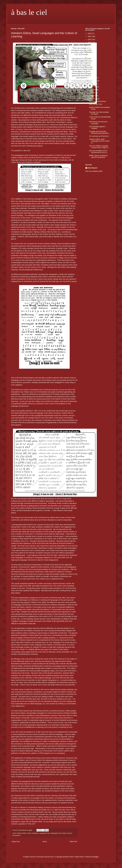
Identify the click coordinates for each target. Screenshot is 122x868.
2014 (90, 69)
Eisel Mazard (93, 168)
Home (45, 842)
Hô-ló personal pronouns (98, 101)
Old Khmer (51, 122)
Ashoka (19, 833)
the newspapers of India (55, 274)
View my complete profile (94, 171)
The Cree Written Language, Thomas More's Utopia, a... (99, 147)
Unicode (69, 833)
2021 (90, 48)
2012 (90, 75)
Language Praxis (45, 833)
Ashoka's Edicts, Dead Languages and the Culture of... (99, 141)
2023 (90, 42)
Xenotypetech (16, 835)
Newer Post (16, 842)
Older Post (73, 842)
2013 (90, 72)
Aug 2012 (93, 90)
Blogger (96, 857)
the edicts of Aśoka (64, 120)
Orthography (54, 833)
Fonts (29, 833)
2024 (90, 40)
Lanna (35, 125)
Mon (44, 122)
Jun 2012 (93, 96)
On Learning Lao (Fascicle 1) (99, 136)
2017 (90, 60)
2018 (90, 57)
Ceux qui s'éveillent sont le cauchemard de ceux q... (98, 152)
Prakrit (64, 833)
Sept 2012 (93, 87)
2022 (90, 46)
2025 (90, 36)
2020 (90, 51)
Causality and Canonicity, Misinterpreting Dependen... (99, 132)
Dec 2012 (93, 78)
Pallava (39, 122)
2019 (90, 54)
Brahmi (24, 833)
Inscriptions (35, 833)
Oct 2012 (93, 84)
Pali (60, 833)
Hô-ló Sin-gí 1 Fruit (96, 104)
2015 (90, 66)
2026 (90, 34)
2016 (90, 63)
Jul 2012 (93, 93)
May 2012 (93, 99)
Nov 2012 (93, 81)
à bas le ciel (29, 12)
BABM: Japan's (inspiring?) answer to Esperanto (98, 156)
